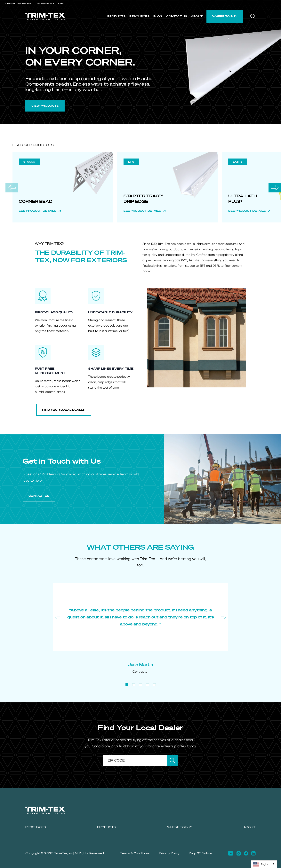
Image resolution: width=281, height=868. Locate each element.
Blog (158, 16)
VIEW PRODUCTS (45, 106)
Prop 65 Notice (200, 853)
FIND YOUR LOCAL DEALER (64, 410)
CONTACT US (39, 496)
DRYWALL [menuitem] (18, 3)
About (197, 16)
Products (116, 16)
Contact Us (177, 16)
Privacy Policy (169, 853)
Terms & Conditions (135, 853)
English (261, 864)
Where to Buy (225, 16)
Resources (139, 16)
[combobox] (264, 864)
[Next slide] (275, 188)
